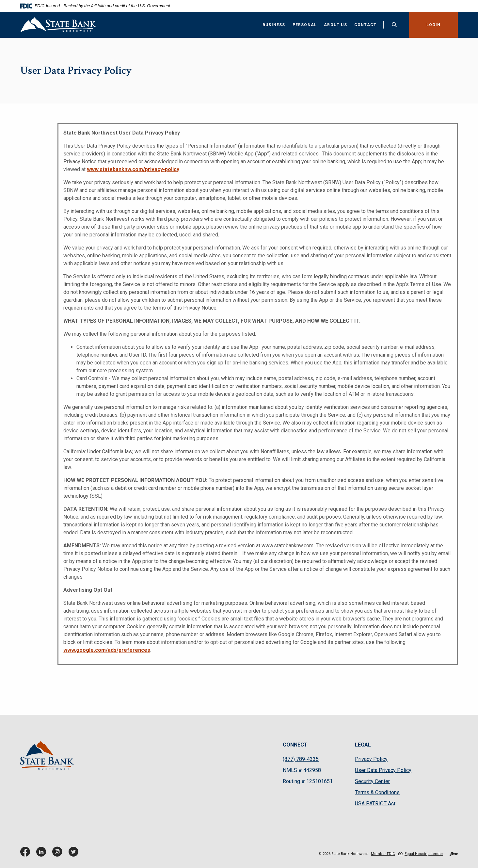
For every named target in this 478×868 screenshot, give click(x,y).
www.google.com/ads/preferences (107, 650)
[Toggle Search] (394, 25)
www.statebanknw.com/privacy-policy (133, 169)
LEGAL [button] (363, 745)
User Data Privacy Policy (383, 770)
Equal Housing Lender (424, 854)
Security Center (372, 781)
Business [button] (274, 25)
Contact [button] (365, 25)
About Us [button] (335, 25)
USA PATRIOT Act (375, 804)
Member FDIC (383, 854)
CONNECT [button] (295, 745)
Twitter (75, 854)
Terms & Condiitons (377, 792)
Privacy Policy (371, 759)
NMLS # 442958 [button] (302, 770)
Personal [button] (305, 25)
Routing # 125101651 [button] (308, 781)
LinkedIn (43, 854)
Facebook (27, 854)
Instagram (59, 854)
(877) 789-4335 (301, 759)
